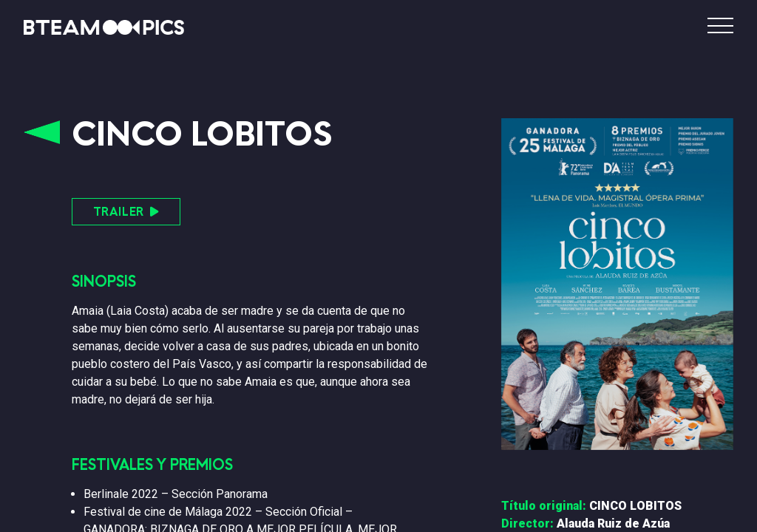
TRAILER (126, 212)
